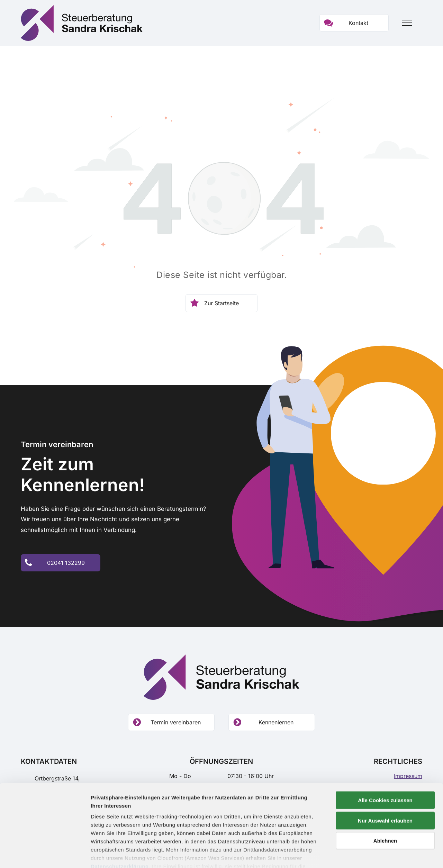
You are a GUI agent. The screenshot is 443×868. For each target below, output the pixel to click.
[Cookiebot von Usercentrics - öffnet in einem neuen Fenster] (45, 855)
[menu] (407, 23)
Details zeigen (368, 854)
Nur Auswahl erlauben (385, 781)
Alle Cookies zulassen (385, 761)
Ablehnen (385, 802)
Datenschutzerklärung (120, 827)
